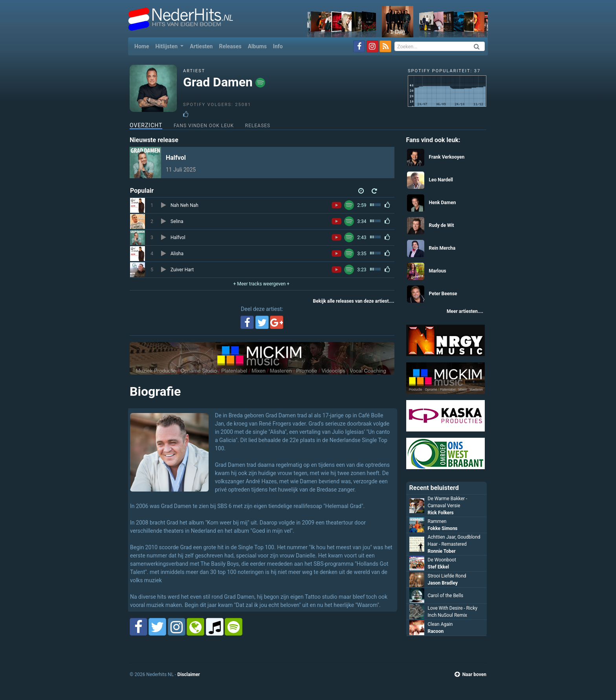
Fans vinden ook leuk (204, 126)
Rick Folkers (441, 513)
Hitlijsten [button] (167, 46)
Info (278, 46)
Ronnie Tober (442, 551)
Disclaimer (188, 674)
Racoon (436, 631)
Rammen (437, 521)
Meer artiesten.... (465, 311)
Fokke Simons (443, 528)
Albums (257, 46)
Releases (230, 46)
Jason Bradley (443, 583)
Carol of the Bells (446, 596)
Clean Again (440, 624)
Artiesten (201, 46)
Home (143, 46)
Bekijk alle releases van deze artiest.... (354, 301)
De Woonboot (442, 560)
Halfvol (176, 158)
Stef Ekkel (438, 567)
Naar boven (470, 674)
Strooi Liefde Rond (447, 576)
